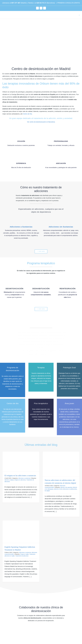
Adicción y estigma (9, 480)
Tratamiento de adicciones (22, 556)
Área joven (69, 403)
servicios (50, 354)
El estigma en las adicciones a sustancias (20, 476)
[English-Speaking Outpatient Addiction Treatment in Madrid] (21, 532)
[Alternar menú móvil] (79, 15)
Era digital (47, 491)
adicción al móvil (58, 489)
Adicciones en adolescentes (70, 489)
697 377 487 (16, 3)
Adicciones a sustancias (24, 478)
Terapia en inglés (24, 554)
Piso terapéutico (41, 403)
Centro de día (13, 403)
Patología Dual (69, 368)
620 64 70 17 (41, 3)
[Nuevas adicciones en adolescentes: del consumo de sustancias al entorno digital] (61, 464)
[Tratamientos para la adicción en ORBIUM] (41, 251)
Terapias (41, 368)
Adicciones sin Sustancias (61, 227)
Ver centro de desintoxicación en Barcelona (41, 122)
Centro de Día (27, 114)
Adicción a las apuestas (66, 487)
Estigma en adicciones (20, 480)
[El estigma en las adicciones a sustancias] (21, 462)
